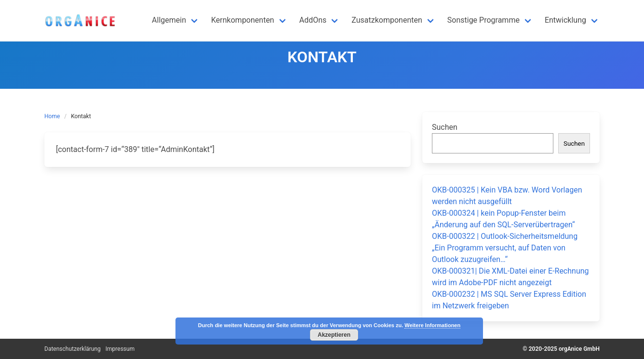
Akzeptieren (334, 335)
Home (52, 116)
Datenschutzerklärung (73, 349)
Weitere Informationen (432, 325)
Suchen (445, 127)
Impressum (120, 349)
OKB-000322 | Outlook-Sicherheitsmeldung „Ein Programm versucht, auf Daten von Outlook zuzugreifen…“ (505, 248)
